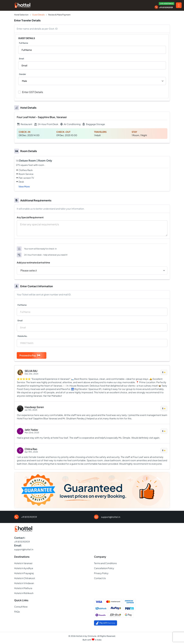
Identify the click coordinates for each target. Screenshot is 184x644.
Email (21, 59)
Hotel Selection (21, 15)
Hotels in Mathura (23, 588)
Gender (22, 74)
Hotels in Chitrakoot (25, 578)
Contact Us (100, 578)
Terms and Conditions (105, 563)
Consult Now (21, 607)
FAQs (17, 612)
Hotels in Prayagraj (24, 573)
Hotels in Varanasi (23, 563)
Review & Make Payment (59, 15)
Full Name (24, 43)
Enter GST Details (33, 92)
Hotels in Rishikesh (24, 593)
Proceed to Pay (30, 355)
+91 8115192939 (166, 7)
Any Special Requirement (30, 217)
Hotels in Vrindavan (24, 583)
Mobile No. (23, 336)
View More (24, 186)
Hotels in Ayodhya (24, 568)
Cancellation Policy (104, 568)
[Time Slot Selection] (92, 270)
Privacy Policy (101, 573)
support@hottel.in (111, 517)
